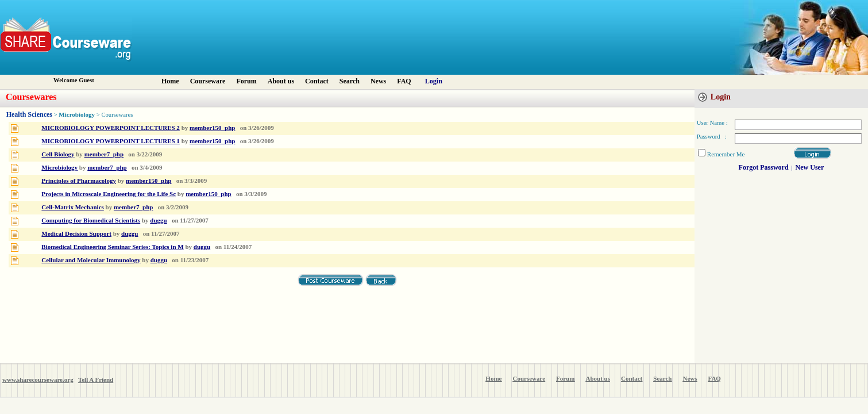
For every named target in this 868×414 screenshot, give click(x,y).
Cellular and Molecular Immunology (91, 260)
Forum (246, 81)
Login (434, 81)
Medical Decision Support (76, 233)
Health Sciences (29, 114)
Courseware (208, 81)
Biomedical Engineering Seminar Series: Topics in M (112, 247)
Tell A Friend (96, 379)
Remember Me (726, 154)
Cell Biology (58, 154)
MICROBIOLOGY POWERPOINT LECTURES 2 (111, 128)
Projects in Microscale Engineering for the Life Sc (109, 194)
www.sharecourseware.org (38, 379)
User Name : (712, 123)
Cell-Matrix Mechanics (72, 207)
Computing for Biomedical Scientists (91, 220)
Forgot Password (764, 167)
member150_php (212, 128)
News (378, 81)
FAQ (404, 81)
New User (810, 167)
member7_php (104, 154)
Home (170, 81)
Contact (317, 81)
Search (350, 81)
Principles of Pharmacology (79, 181)
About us (281, 81)
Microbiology (77, 114)
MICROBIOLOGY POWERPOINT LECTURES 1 (111, 141)
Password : (712, 137)
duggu (158, 220)
